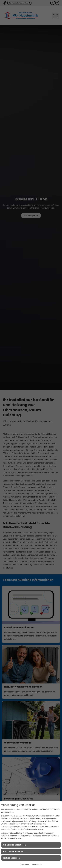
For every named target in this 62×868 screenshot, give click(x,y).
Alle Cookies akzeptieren (14, 845)
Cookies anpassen (11, 858)
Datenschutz (37, 864)
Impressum (25, 864)
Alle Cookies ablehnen (13, 851)
